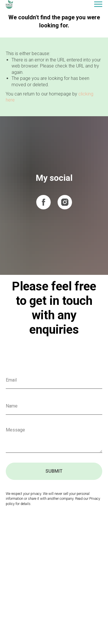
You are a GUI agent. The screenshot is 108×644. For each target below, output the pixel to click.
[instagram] (65, 202)
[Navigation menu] (98, 4)
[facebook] (43, 202)
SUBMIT (54, 471)
